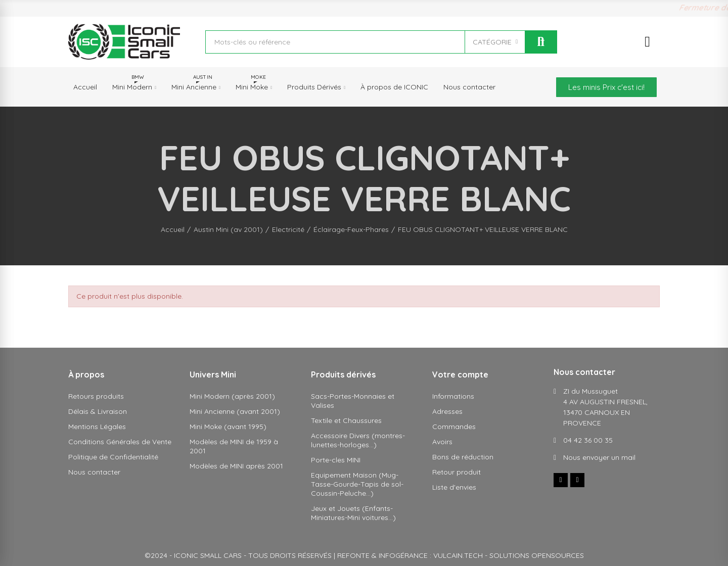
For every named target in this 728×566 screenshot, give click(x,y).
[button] (606, 87)
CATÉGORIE (492, 42)
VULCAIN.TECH (458, 555)
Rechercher (541, 42)
